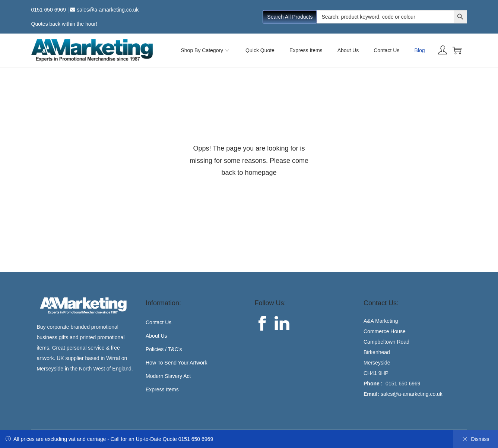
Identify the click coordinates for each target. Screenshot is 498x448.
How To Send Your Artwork (177, 363)
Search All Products (290, 17)
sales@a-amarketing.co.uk (108, 10)
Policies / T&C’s (164, 349)
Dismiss (476, 439)
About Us (156, 336)
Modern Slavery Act (168, 376)
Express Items (162, 389)
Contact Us (158, 322)
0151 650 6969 (49, 10)
